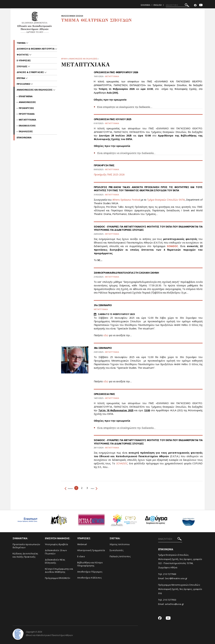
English (158, 5)
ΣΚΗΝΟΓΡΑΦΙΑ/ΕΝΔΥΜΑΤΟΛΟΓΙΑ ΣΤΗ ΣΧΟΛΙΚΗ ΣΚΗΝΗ (129, 273)
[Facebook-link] (195, 5)
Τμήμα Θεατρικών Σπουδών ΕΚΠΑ (166, 200)
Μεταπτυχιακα (27, 120)
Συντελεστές (117, 550)
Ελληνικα (146, 5)
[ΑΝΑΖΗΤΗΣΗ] (178, 5)
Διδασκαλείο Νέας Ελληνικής (55, 561)
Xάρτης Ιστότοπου (120, 544)
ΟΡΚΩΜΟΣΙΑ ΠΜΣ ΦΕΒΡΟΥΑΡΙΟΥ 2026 (117, 72)
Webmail (82, 544)
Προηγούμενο (74, 488)
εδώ (106, 335)
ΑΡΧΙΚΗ (64, 59)
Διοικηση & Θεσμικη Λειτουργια (36, 49)
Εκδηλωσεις (26, 131)
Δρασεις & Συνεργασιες (31, 72)
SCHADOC (172, 246)
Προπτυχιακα (27, 114)
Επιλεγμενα (26, 96)
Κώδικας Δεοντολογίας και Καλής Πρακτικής (25, 555)
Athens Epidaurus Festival (127, 200)
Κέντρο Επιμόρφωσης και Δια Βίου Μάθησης (59, 570)
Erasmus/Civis (27, 126)
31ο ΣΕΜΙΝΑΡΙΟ (103, 305)
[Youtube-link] (201, 5)
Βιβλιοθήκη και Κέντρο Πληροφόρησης (90, 564)
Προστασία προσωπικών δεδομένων (26, 546)
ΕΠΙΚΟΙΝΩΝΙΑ (24, 137)
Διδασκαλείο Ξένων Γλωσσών (56, 552)
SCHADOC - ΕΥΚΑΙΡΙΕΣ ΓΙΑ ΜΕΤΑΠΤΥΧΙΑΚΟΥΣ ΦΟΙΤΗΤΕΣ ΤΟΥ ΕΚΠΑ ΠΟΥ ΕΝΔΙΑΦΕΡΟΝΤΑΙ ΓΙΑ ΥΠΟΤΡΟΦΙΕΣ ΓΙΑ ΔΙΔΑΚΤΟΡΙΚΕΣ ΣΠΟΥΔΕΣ (148, 228)
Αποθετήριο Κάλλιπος (90, 578)
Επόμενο (107, 488)
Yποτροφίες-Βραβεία (57, 544)
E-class (81, 556)
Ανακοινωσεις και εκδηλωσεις (83, 59)
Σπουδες (22, 66)
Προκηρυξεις (26, 108)
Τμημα (21, 43)
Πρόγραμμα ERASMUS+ (58, 578)
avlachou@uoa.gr (174, 604)
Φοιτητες (23, 55)
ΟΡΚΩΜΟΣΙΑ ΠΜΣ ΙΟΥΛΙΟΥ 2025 (114, 119)
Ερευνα (21, 78)
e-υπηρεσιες (24, 60)
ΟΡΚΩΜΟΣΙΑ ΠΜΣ (105, 394)
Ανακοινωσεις (27, 102)
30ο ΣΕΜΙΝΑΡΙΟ (103, 348)
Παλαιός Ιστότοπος (120, 556)
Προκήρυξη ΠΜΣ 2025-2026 (109, 174)
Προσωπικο (24, 84)
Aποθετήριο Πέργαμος (90, 572)
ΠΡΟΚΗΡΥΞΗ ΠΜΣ (105, 165)
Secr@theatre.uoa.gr (176, 578)
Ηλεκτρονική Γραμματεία (91, 550)
